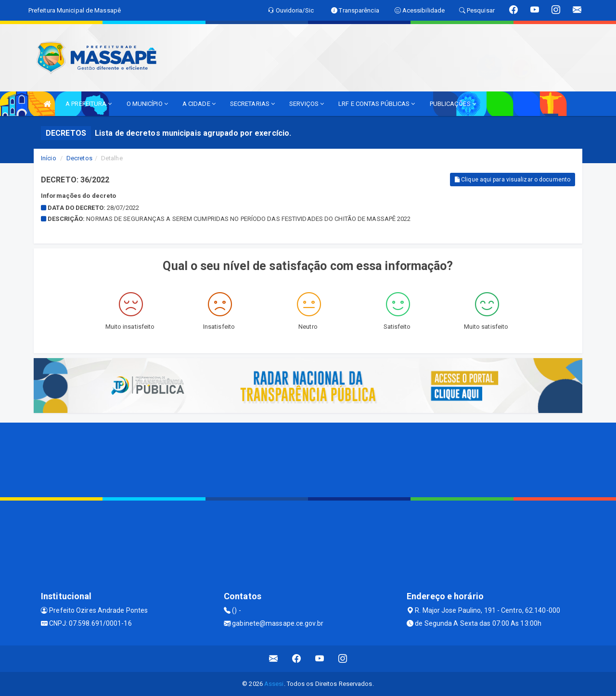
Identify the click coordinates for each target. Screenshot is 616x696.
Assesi (274, 684)
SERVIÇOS (307, 104)
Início (49, 158)
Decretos (79, 158)
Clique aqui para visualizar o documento (513, 180)
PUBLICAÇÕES (453, 104)
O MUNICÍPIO (147, 104)
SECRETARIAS (252, 104)
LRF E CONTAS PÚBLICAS (377, 104)
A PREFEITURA (89, 104)
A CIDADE (199, 104)
